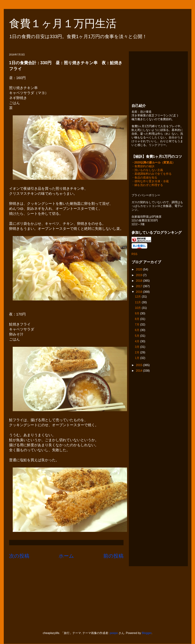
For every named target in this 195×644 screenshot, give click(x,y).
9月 (138, 314)
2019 (139, 276)
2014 (139, 371)
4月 (138, 342)
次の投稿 (19, 556)
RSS (134, 254)
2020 (139, 270)
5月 (138, 336)
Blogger (147, 633)
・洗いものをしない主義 (147, 170)
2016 (139, 292)
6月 (138, 330)
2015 (139, 365)
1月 (138, 358)
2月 (138, 353)
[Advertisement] (158, 76)
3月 (138, 347)
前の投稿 (113, 556)
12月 (138, 297)
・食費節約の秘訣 (143, 167)
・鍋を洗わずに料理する (147, 185)
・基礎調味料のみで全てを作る (152, 174)
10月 (138, 308)
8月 (138, 319)
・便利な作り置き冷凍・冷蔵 (150, 182)
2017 (139, 287)
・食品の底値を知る (144, 178)
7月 (138, 325)
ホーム (66, 556)
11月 (138, 303)
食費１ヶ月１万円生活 (68, 24)
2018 (139, 281)
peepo (114, 633)
